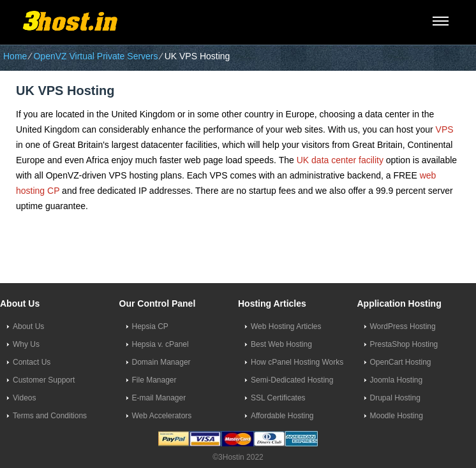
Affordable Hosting (282, 416)
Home (15, 56)
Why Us (26, 344)
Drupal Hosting (395, 398)
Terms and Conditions (50, 416)
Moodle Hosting (397, 416)
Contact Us (32, 362)
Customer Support (44, 380)
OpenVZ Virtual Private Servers (95, 56)
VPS (445, 129)
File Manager (154, 380)
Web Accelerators (162, 416)
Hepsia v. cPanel (160, 344)
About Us (28, 326)
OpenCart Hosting (401, 362)
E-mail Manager (159, 398)
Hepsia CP (150, 326)
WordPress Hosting (403, 326)
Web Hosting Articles (286, 326)
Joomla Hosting (397, 380)
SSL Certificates (278, 398)
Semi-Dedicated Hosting (292, 380)
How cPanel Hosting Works (297, 362)
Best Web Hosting (281, 344)
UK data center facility (340, 160)
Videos (24, 398)
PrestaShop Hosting (404, 344)
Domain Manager (161, 362)
